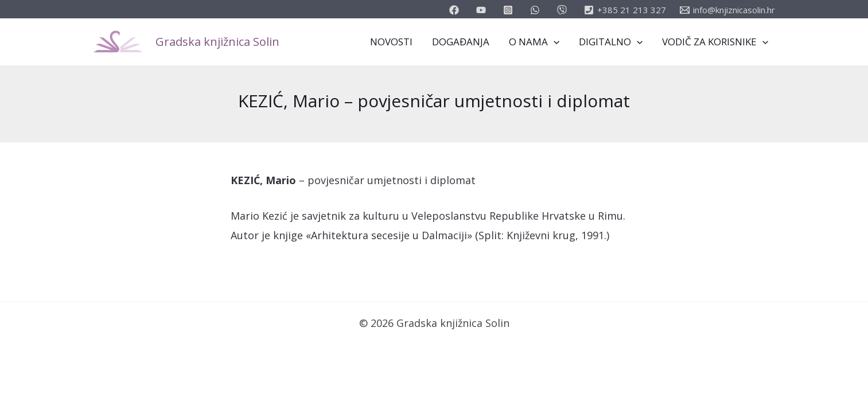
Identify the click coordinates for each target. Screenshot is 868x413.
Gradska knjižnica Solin (217, 42)
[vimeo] (564, 10)
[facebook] (456, 10)
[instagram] (510, 10)
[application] (554, 42)
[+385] (625, 10)
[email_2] (537, 10)
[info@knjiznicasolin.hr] (727, 10)
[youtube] (483, 10)
